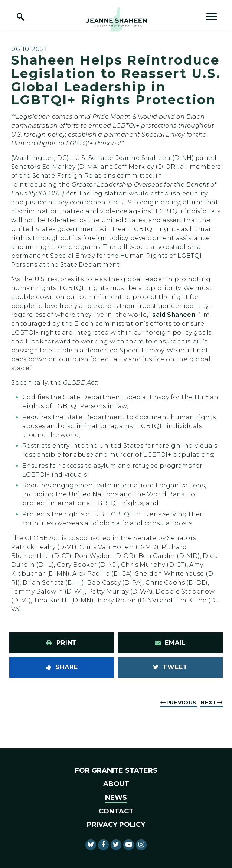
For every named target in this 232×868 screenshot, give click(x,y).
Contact (116, 811)
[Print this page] (62, 643)
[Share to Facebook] (62, 667)
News (116, 798)
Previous (182, 703)
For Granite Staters (116, 770)
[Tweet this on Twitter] (171, 667)
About (116, 784)
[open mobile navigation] (212, 17)
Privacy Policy (116, 825)
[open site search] (20, 17)
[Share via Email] (171, 643)
